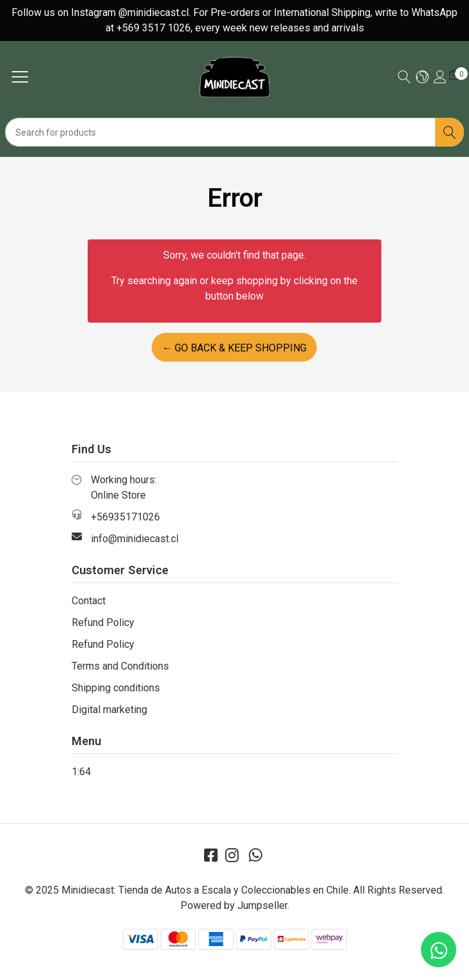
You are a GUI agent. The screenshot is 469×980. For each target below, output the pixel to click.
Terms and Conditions (120, 666)
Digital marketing (109, 710)
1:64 (81, 772)
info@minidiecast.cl (135, 539)
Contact (89, 601)
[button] (422, 78)
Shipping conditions (116, 688)
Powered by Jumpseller (234, 905)
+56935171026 (125, 517)
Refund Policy (103, 623)
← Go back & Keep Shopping (234, 348)
